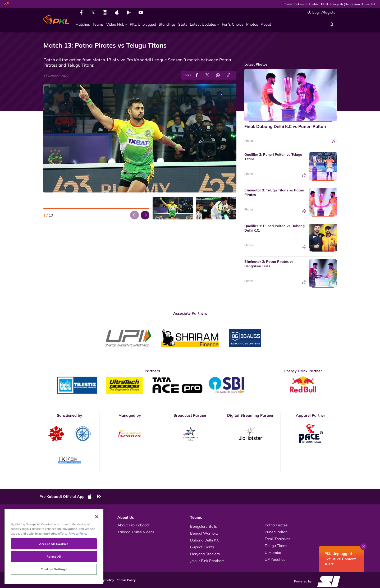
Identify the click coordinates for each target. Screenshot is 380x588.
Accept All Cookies (54, 573)
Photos (249, 141)
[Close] (97, 545)
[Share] (335, 141)
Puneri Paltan (276, 532)
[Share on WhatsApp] (218, 75)
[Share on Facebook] (197, 75)
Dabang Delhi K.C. (205, 540)
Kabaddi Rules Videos (136, 532)
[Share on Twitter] (207, 75)
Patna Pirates (276, 525)
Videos (51, 525)
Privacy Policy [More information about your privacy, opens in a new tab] (78, 562)
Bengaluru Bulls (203, 526)
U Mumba (273, 553)
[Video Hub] (117, 24)
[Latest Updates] (205, 24)
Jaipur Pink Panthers (207, 561)
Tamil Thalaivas (278, 539)
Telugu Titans (276, 546)
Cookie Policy (126, 580)
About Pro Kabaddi (133, 525)
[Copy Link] (228, 75)
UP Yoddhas (275, 559)
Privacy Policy (104, 580)
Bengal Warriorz (204, 533)
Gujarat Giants (202, 547)
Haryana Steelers (205, 554)
